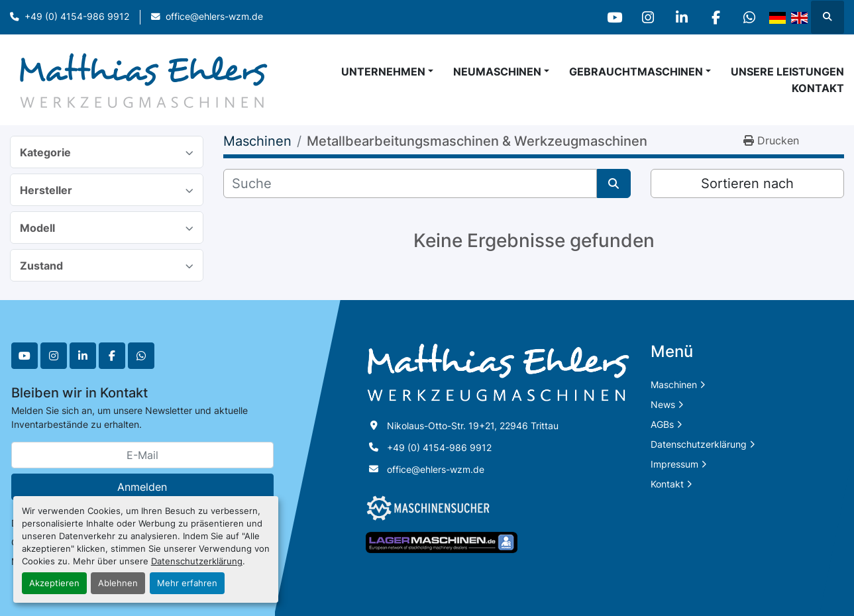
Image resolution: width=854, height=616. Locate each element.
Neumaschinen (497, 72)
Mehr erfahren (187, 583)
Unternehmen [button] (383, 72)
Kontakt (818, 88)
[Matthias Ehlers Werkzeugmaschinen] (498, 372)
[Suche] (410, 183)
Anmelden (142, 487)
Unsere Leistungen (787, 72)
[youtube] (614, 17)
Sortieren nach (747, 183)
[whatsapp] (749, 17)
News (663, 404)
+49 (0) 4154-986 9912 (77, 17)
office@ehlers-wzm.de (214, 17)
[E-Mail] (142, 455)
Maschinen (674, 385)
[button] (501, 72)
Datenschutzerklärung (197, 561)
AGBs (662, 424)
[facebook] (716, 17)
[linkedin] (682, 17)
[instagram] (648, 17)
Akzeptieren (54, 583)
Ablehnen (118, 583)
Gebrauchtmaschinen (636, 72)
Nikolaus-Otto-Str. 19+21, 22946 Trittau (473, 426)
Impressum (674, 464)
